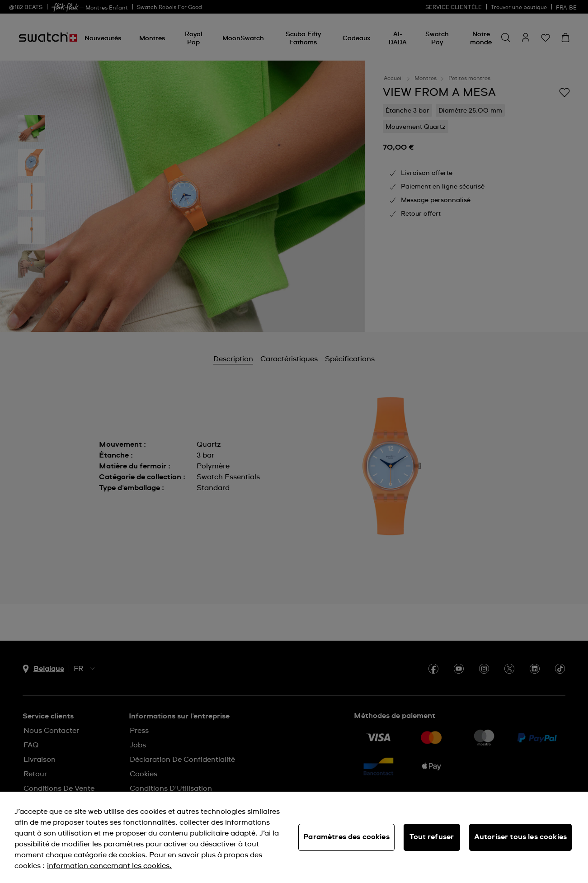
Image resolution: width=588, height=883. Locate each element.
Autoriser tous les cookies (520, 837)
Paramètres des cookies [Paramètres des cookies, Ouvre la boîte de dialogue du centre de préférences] (346, 837)
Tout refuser (432, 837)
